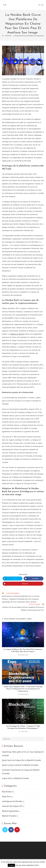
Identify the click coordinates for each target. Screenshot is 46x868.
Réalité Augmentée (10, 811)
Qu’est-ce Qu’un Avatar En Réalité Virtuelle (20, 765)
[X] (5, 830)
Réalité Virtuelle (9, 816)
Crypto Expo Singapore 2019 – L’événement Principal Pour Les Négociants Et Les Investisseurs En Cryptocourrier (23, 689)
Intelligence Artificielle (12, 801)
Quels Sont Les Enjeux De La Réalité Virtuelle (21, 760)
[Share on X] (13, 579)
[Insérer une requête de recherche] (23, 739)
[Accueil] (3, 36)
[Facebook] (11, 830)
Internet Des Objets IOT (12, 806)
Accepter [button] (11, 865)
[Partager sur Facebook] (34, 579)
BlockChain (7, 792)
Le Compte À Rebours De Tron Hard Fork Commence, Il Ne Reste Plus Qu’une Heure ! (23, 651)
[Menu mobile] (41, 5)
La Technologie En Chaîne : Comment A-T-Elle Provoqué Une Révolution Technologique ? (23, 727)
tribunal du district (17, 334)
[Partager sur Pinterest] (23, 584)
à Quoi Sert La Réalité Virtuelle (15, 778)
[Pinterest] (17, 830)
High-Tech (6, 796)
